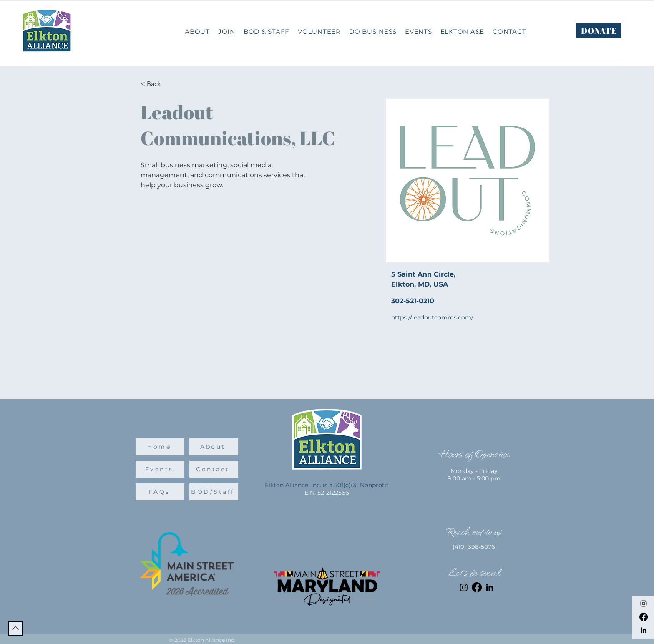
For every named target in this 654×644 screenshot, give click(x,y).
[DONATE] (599, 30)
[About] (214, 447)
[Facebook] (644, 617)
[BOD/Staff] (214, 492)
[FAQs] (160, 492)
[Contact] (214, 469)
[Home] (160, 447)
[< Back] (157, 84)
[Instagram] (644, 604)
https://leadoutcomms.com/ (432, 317)
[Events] (160, 469)
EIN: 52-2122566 (327, 493)
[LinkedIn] (644, 630)
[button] (373, 31)
